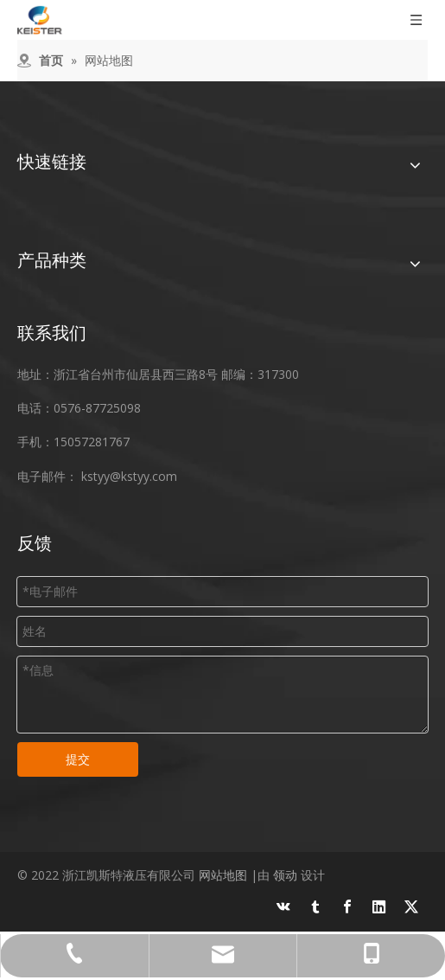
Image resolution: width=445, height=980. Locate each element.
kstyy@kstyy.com (129, 476)
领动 (285, 875)
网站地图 (223, 875)
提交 (78, 759)
